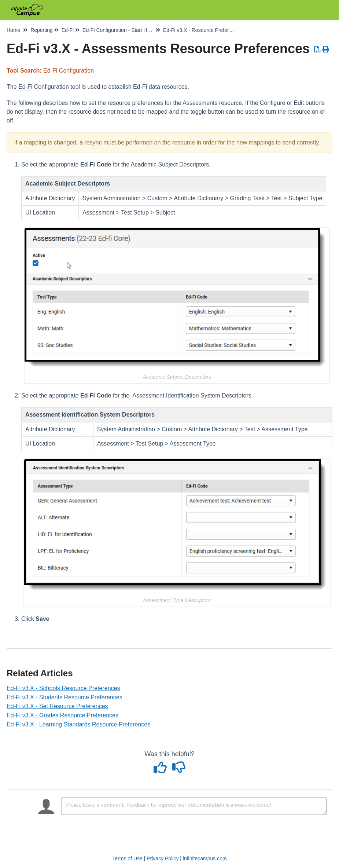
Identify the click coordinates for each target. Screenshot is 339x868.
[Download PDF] (318, 50)
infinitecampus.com (205, 858)
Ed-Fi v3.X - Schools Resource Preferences (63, 688)
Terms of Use (127, 858)
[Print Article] (326, 50)
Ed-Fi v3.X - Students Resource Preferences (65, 697)
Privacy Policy (163, 858)
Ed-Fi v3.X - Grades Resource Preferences (62, 715)
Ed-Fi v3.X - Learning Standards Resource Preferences (78, 724)
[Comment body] (194, 806)
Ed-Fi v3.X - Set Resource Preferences (57, 706)
